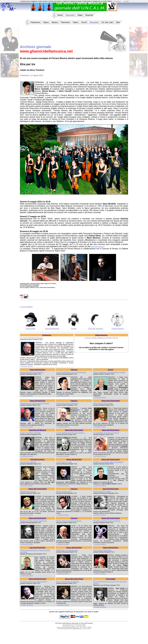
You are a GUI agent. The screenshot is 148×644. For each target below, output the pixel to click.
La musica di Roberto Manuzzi (31, 338)
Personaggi (30, 329)
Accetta (126, 1)
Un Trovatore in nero (64, 462)
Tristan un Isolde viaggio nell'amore (33, 521)
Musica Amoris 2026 (64, 491)
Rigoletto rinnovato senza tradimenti (107, 521)
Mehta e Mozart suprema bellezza (69, 521)
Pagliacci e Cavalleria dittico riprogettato (108, 462)
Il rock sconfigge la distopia (30, 433)
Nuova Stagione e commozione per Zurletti (109, 372)
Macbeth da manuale (28, 491)
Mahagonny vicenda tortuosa (67, 550)
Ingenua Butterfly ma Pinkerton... (32, 372)
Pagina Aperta (118, 329)
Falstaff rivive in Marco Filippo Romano (35, 403)
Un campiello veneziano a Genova (106, 433)
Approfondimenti (52, 329)
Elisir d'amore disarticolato (103, 403)
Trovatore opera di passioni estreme (34, 582)
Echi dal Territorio (96, 329)
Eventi (74, 329)
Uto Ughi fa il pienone (28, 462)
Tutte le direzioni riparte (102, 491)
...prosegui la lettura (27, 366)
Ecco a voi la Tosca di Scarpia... (68, 582)
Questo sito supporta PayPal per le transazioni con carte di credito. (74, 612)
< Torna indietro (26, 307)
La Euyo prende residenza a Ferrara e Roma (101, 338)
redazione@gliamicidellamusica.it (70, 627)
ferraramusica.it (98, 246)
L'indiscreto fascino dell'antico (67, 403)
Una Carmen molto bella (102, 550)
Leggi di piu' (117, 1)
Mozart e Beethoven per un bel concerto (71, 372)
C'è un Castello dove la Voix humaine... (71, 433)
